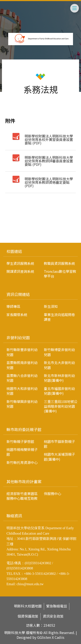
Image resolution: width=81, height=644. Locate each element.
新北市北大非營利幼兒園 (59, 365)
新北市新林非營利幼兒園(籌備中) (59, 378)
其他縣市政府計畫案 (24, 481)
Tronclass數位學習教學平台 (60, 274)
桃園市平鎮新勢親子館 (59, 444)
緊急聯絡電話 (57, 606)
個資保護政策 (28, 616)
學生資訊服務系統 (20, 263)
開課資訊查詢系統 (20, 271)
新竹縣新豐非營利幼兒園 (22, 352)
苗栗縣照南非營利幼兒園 (22, 365)
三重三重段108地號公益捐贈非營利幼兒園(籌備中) (61, 406)
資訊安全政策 (53, 616)
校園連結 (14, 251)
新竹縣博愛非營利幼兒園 (59, 352)
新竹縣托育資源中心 (22, 462)
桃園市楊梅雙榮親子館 (22, 452)
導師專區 (13, 306)
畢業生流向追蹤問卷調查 (59, 317)
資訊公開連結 (18, 294)
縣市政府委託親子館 (24, 429)
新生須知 (51, 306)
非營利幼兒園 (18, 337)
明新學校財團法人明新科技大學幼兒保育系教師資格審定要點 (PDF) (49, 182)
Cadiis (60, 637)
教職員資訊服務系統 (59, 263)
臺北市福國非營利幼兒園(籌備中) (59, 391)
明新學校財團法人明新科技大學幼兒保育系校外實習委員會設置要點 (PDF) (49, 139)
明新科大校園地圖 (28, 606)
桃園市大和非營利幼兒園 (22, 391)
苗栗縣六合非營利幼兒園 (22, 378)
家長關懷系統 (17, 315)
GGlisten (44, 637)
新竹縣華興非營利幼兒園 (22, 404)
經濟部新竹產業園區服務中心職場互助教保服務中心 (34, 496)
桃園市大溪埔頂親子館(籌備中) (59, 457)
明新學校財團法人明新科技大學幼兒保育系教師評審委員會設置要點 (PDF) (49, 161)
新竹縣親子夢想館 (20, 441)
